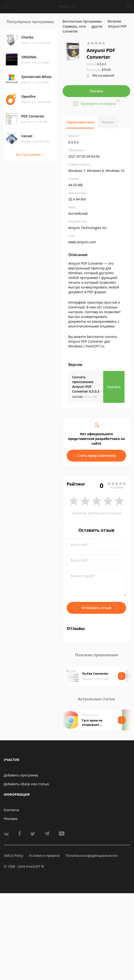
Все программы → (30, 154)
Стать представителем (96, 456)
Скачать (97, 91)
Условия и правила (44, 856)
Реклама (11, 819)
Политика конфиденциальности (91, 856)
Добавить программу (21, 775)
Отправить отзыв (97, 608)
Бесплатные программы (82, 21)
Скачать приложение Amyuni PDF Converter (86, 384)
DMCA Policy (14, 856)
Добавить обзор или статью (26, 784)
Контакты (12, 810)
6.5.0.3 (96, 64)
